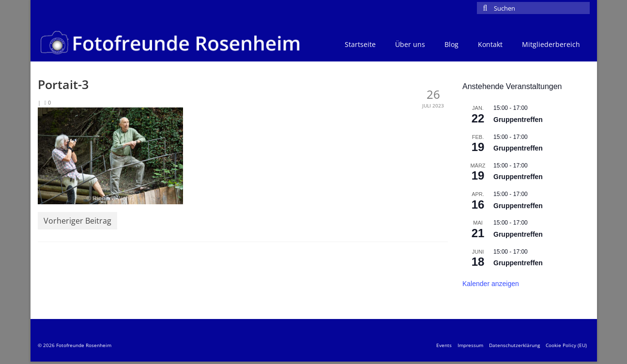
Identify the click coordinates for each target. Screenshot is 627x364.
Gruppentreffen (518, 120)
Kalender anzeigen (491, 284)
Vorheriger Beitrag (77, 221)
